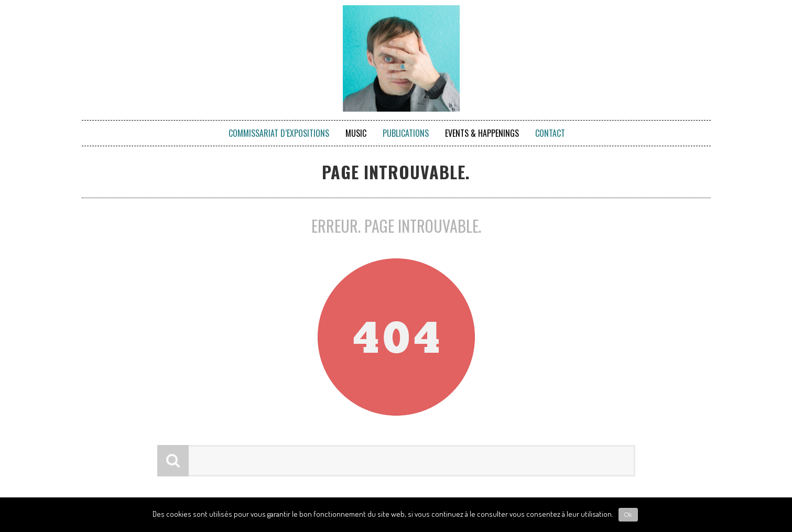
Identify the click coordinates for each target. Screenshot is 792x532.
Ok (628, 515)
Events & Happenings (482, 133)
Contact (550, 133)
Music (356, 133)
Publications (406, 133)
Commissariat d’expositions (279, 133)
